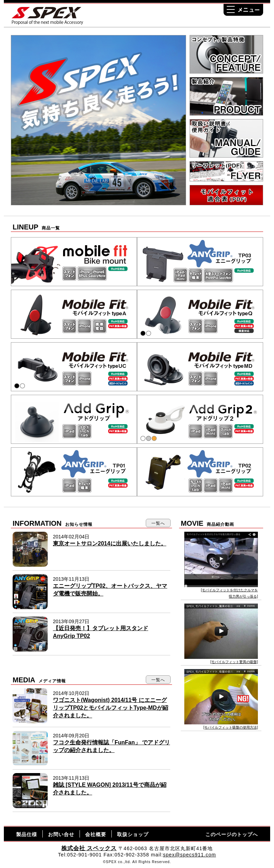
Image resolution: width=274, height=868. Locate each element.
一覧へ (158, 523)
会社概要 (96, 834)
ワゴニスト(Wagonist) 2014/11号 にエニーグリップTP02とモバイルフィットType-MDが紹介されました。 (111, 708)
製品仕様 (27, 834)
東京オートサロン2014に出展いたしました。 (110, 543)
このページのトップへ (232, 834)
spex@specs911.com (189, 855)
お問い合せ (61, 834)
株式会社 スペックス (89, 848)
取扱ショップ (133, 834)
